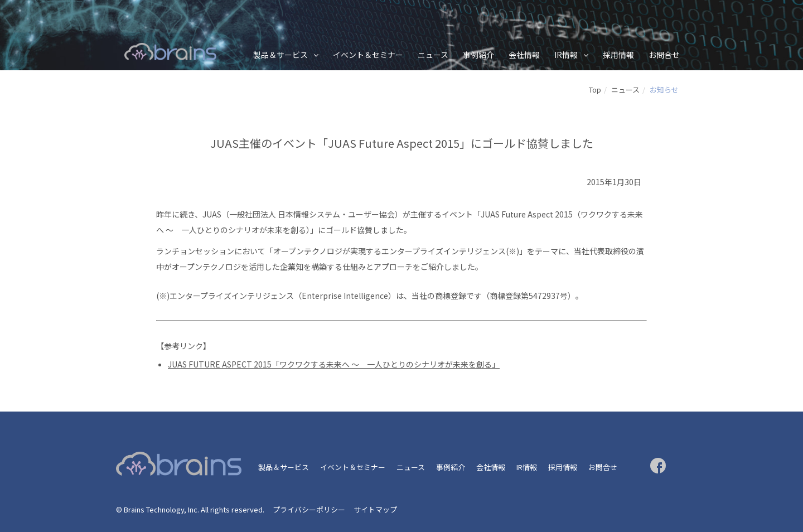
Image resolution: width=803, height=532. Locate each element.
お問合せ (664, 55)
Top (595, 90)
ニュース (433, 55)
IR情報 (566, 55)
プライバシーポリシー (309, 509)
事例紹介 (478, 55)
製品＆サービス (280, 55)
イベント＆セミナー (368, 55)
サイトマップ (375, 509)
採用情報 (618, 55)
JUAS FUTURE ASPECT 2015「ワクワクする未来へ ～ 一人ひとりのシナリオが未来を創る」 (334, 364)
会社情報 (524, 55)
